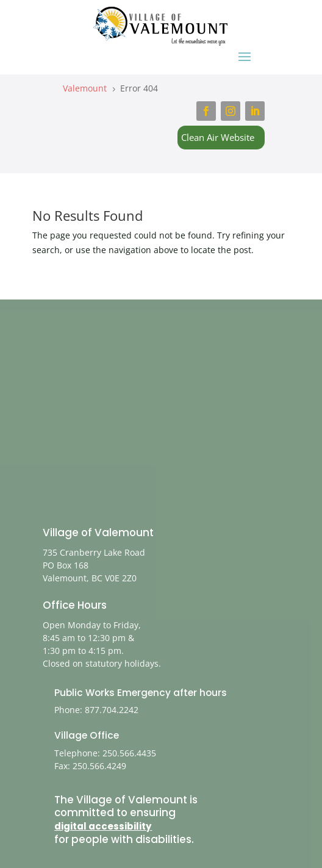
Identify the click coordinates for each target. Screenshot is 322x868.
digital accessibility (103, 826)
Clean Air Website (218, 137)
